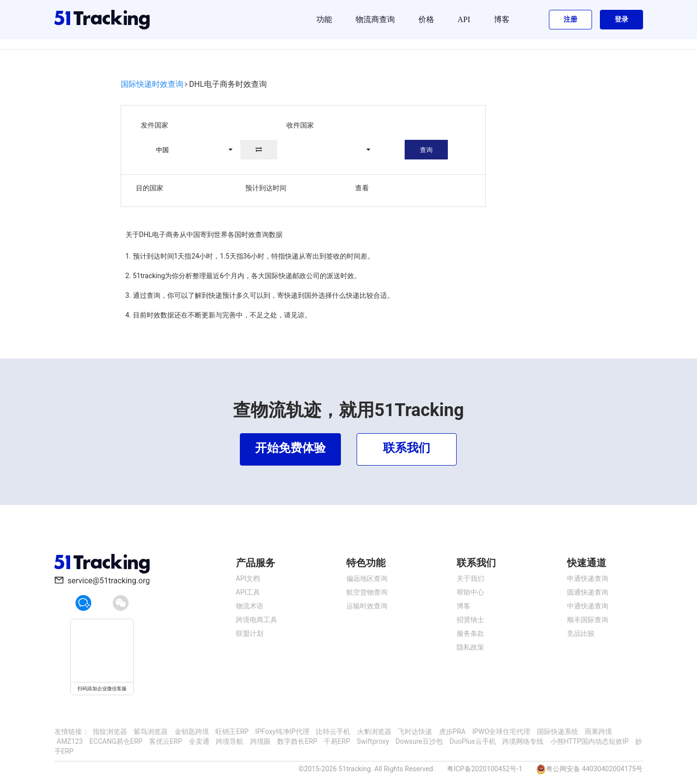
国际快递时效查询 (152, 84)
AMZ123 (70, 741)
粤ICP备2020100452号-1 (485, 769)
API (464, 19)
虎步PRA (452, 732)
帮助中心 (470, 592)
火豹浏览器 (374, 732)
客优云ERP (166, 741)
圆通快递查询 (588, 592)
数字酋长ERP (297, 741)
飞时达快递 (415, 732)
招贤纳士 (470, 620)
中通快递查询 (588, 606)
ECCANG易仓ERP (116, 741)
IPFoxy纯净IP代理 (282, 732)
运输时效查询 (367, 606)
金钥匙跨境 (192, 732)
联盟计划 (250, 633)
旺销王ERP (232, 732)
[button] (190, 150)
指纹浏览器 (110, 732)
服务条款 (470, 633)
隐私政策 (470, 647)
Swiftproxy (373, 741)
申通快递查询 (588, 578)
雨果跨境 (598, 732)
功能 (324, 19)
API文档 (248, 578)
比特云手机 (333, 732)
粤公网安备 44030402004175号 (594, 769)
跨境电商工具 (257, 620)
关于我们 (470, 578)
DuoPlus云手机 (473, 741)
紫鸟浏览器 (151, 732)
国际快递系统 (558, 732)
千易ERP (337, 741)
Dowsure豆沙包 (419, 741)
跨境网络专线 (523, 741)
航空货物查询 (367, 592)
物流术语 (250, 606)
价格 (426, 19)
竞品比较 (581, 633)
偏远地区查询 (367, 578)
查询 (426, 150)
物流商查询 (375, 19)
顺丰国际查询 (588, 620)
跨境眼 (260, 741)
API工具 (248, 592)
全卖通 (199, 741)
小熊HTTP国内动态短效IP (590, 741)
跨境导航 (230, 741)
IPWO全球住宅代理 (502, 732)
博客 (502, 19)
